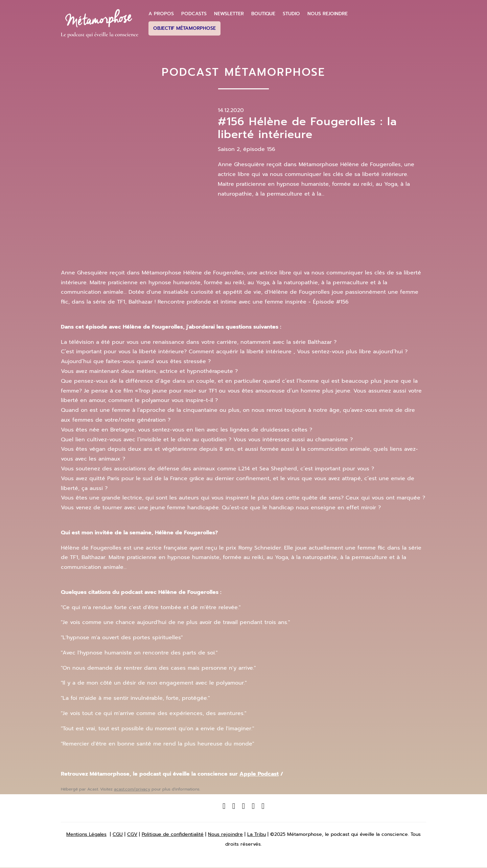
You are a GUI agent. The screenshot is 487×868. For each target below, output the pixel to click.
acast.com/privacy (132, 789)
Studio (291, 14)
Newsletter (229, 14)
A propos (161, 14)
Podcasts (194, 14)
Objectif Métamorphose (184, 28)
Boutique (263, 14)
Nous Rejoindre (328, 14)
